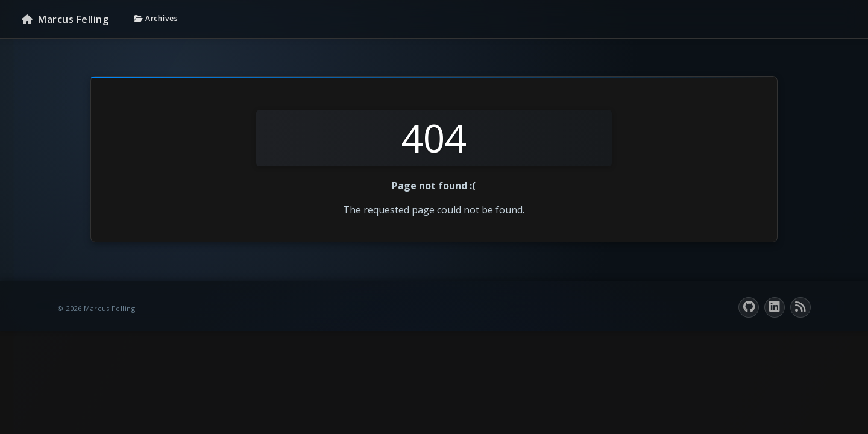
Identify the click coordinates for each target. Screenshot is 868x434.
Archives (156, 18)
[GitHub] (749, 307)
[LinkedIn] (775, 307)
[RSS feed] (800, 307)
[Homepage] (65, 19)
